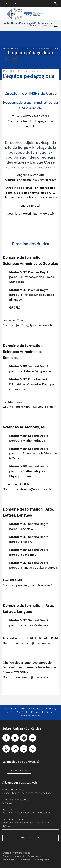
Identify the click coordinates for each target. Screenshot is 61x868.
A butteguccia (19, 770)
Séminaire (7, 803)
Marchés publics (41, 860)
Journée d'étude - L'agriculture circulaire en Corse (27, 793)
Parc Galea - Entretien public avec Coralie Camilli (26, 813)
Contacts (7, 856)
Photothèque (9, 860)
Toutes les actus (31, 838)
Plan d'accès (19, 856)
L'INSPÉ (12, 71)
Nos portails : (11, 4)
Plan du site (11, 709)
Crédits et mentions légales (16, 853)
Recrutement (25, 860)
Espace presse (35, 856)
